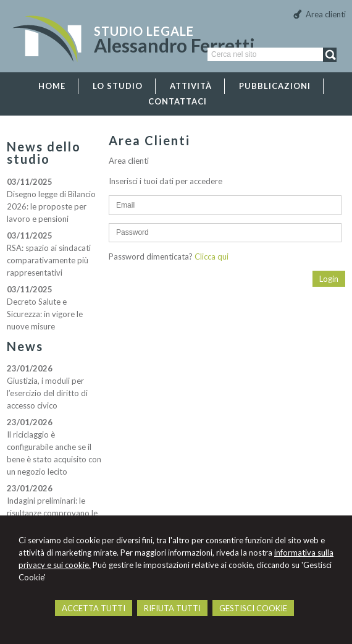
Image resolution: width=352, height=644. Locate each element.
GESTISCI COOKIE (253, 608)
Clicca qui (212, 256)
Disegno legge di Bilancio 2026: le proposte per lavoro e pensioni (51, 206)
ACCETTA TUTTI (94, 608)
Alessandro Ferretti (174, 45)
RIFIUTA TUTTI (172, 608)
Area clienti (326, 14)
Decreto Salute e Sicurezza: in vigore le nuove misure (45, 314)
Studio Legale (144, 31)
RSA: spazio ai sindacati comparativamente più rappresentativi (49, 260)
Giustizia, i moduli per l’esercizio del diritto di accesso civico (47, 393)
